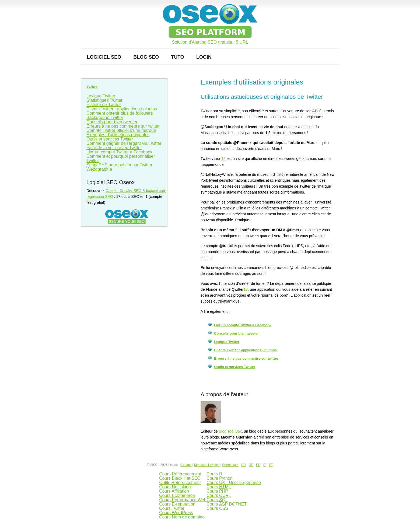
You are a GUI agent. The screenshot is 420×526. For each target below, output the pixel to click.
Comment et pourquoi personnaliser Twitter (121, 158)
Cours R (214, 474)
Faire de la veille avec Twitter (114, 148)
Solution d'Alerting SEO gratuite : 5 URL (210, 42)
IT (265, 465)
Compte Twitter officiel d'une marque (121, 130)
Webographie (99, 169)
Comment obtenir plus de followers (120, 113)
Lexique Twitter (227, 342)
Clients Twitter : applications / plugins (245, 350)
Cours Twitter (172, 508)
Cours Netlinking (175, 487)
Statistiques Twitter (104, 100)
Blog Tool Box (230, 431)
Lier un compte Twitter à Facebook (243, 325)
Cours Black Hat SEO (180, 478)
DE (251, 465)
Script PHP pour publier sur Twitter (119, 165)
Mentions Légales (207, 465)
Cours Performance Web (183, 500)
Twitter (92, 87)
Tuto (178, 57)
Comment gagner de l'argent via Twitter (124, 143)
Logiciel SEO (104, 57)
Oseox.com (230, 465)
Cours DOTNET (227, 504)
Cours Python (220, 478)
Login (204, 57)
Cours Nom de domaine (182, 517)
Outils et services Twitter (235, 367)
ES (258, 465)
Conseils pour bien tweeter (236, 333)
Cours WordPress (176, 513)
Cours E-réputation (177, 504)
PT (271, 465)
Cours (219, 487)
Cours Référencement (180, 474)
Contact (186, 465)
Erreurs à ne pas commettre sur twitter (246, 358)
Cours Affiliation (174, 491)
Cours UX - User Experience (234, 483)
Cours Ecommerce (177, 495)
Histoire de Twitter (104, 105)
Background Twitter (105, 118)
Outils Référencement (180, 483)
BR (244, 465)
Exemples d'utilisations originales (118, 135)
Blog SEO (146, 57)
